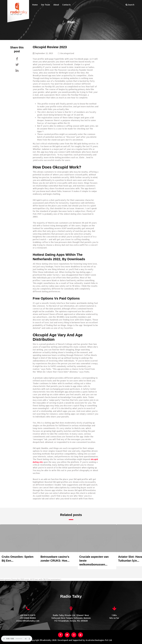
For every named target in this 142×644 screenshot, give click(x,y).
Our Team (46, 5)
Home (35, 5)
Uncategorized (67, 53)
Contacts (67, 5)
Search (130, 5)
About (56, 5)
